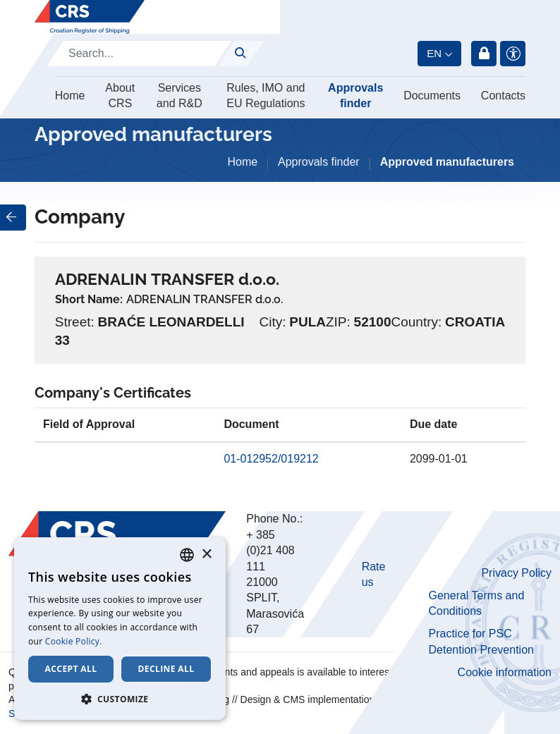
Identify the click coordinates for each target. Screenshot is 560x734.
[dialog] (120, 629)
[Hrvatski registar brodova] (90, 17)
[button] (120, 699)
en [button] (434, 53)
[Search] (139, 54)
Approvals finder (355, 96)
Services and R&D (179, 96)
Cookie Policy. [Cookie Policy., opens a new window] (74, 641)
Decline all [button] (166, 669)
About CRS (120, 96)
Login (484, 54)
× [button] (206, 555)
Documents (432, 96)
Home (70, 96)
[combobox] (187, 555)
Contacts (503, 96)
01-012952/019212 (271, 459)
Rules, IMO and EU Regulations (266, 96)
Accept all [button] (71, 669)
